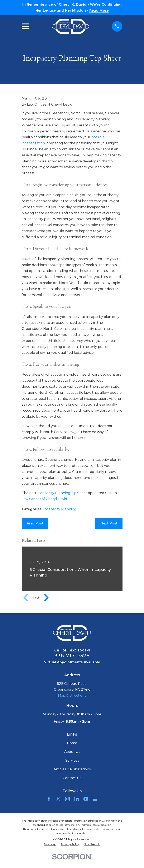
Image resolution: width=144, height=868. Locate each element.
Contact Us (72, 778)
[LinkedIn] (77, 799)
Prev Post (35, 523)
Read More (99, 11)
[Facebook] (49, 799)
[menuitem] (50, 844)
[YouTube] (86, 799)
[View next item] (46, 598)
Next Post (109, 523)
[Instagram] (67, 799)
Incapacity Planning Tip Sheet (62, 493)
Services (72, 760)
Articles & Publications (72, 769)
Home (72, 743)
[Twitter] (58, 799)
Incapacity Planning (60, 509)
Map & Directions (72, 696)
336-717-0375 (72, 656)
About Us (72, 752)
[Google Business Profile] (95, 799)
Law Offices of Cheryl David (44, 499)
